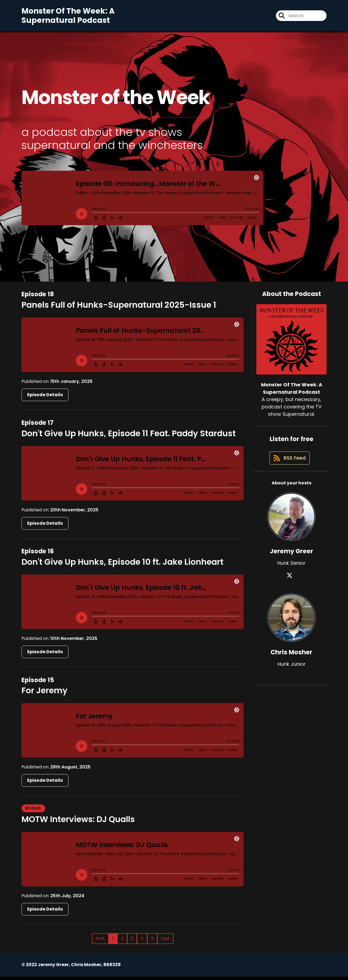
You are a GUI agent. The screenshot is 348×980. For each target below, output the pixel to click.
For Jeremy (44, 694)
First (100, 942)
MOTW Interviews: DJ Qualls (78, 823)
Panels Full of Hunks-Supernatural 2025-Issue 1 (119, 308)
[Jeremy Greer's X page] (291, 583)
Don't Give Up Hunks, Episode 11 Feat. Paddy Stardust (129, 437)
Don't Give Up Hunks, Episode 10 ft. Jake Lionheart (122, 565)
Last (165, 942)
